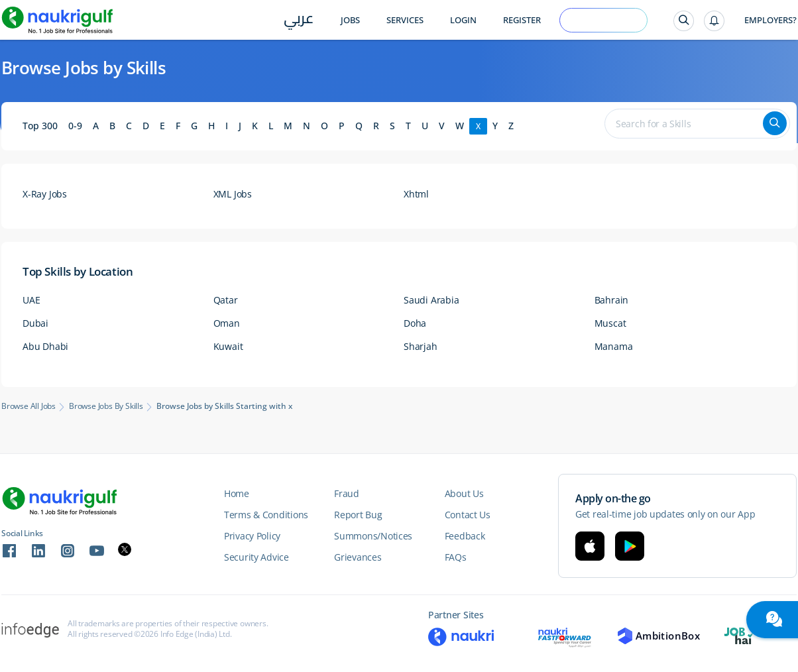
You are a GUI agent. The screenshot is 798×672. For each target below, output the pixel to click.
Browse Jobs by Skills (106, 406)
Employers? (770, 20)
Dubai (35, 323)
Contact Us (468, 515)
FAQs (456, 557)
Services (405, 20)
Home (237, 493)
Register (522, 20)
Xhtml (416, 194)
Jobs (350, 20)
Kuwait (228, 346)
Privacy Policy (252, 536)
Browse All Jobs (28, 406)
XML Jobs (233, 194)
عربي (299, 21)
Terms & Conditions (266, 515)
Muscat (610, 323)
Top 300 (40, 126)
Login (463, 20)
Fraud (347, 493)
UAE (31, 300)
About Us (464, 493)
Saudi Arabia (431, 300)
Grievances (358, 557)
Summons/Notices (373, 536)
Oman (227, 323)
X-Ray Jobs (45, 194)
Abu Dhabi (45, 346)
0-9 (75, 126)
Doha (415, 323)
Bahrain (612, 300)
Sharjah (421, 346)
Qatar (226, 300)
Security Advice (256, 557)
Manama (614, 346)
